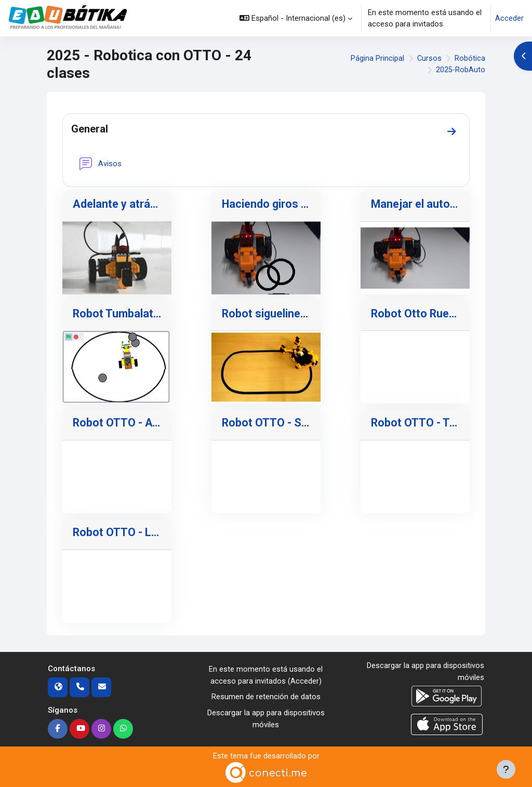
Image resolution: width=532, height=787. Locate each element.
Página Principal (377, 58)
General (91, 129)
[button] (296, 18)
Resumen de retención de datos (266, 697)
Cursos (429, 58)
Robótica (470, 58)
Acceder (509, 18)
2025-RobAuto (460, 70)
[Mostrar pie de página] (506, 769)
